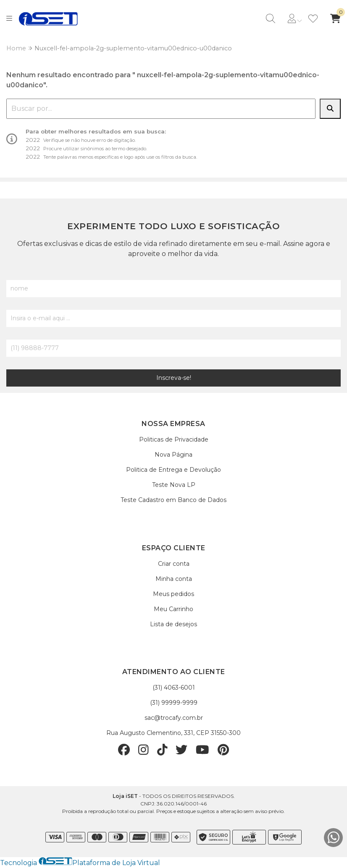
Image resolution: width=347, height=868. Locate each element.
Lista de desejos (173, 624)
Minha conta (174, 579)
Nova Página (173, 455)
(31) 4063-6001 (174, 688)
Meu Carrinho (173, 609)
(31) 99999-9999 (174, 703)
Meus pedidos (173, 594)
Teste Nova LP (174, 485)
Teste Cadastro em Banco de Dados (173, 500)
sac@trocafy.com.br (174, 718)
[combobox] (161, 109)
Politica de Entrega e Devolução (173, 470)
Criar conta (174, 564)
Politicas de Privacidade (174, 439)
